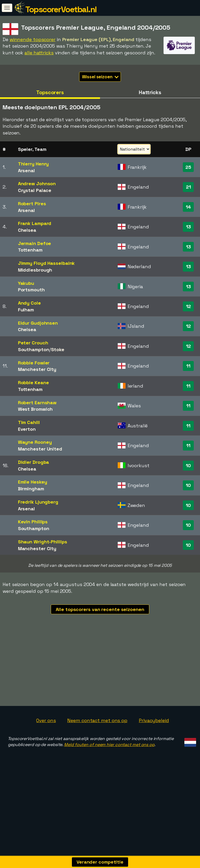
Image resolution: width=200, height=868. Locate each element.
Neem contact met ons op (97, 752)
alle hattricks (39, 53)
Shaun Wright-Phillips (43, 542)
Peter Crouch (33, 343)
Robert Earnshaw (37, 403)
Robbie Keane (33, 382)
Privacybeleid (154, 752)
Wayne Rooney (35, 442)
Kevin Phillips (33, 522)
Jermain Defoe (35, 243)
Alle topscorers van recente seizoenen (100, 609)
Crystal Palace (35, 190)
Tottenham (30, 250)
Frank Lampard (35, 223)
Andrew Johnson (37, 184)
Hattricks (150, 92)
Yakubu (26, 283)
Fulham (26, 310)
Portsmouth (31, 290)
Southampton (34, 349)
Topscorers (50, 92)
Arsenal (26, 171)
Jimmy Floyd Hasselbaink (46, 263)
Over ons (46, 752)
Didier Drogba (34, 462)
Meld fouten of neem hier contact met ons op (109, 777)
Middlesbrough (35, 270)
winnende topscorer (33, 39)
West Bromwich (35, 409)
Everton (27, 429)
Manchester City (37, 369)
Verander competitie (100, 862)
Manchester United (40, 449)
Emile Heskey (33, 482)
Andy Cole (29, 303)
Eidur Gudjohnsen (38, 323)
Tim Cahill (29, 422)
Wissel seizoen (100, 77)
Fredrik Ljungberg (38, 502)
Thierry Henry (33, 164)
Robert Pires (32, 204)
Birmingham (31, 489)
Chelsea (27, 230)
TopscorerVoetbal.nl (61, 9)
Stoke (58, 349)
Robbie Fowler (34, 363)
